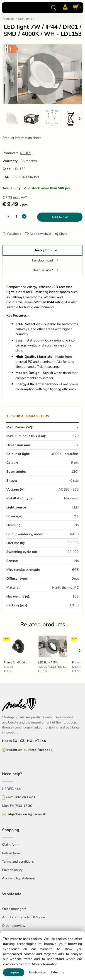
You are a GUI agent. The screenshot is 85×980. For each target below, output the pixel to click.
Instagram (14, 750)
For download (43, 260)
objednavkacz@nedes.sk (27, 814)
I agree (14, 972)
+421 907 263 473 (20, 797)
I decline (58, 972)
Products (8, 19)
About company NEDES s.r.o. (24, 917)
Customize (37, 972)
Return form (11, 853)
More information (45, 964)
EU (15, 741)
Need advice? (43, 270)
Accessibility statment (18, 878)
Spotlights (25, 19)
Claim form (10, 844)
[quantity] (16, 216)
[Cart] (76, 7)
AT (37, 741)
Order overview (14, 926)
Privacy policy (12, 870)
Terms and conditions (18, 861)
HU (30, 741)
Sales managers (14, 909)
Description (43, 250)
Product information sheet (22, 138)
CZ (22, 741)
